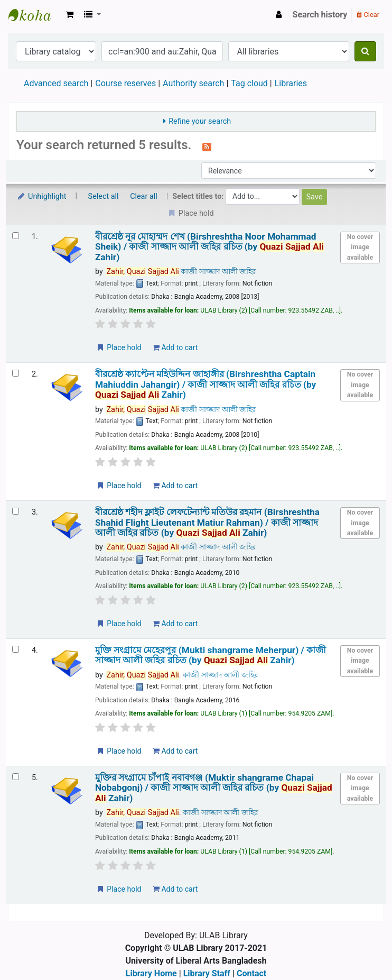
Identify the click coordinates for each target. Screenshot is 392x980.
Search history (320, 15)
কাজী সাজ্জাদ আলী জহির (181, 272)
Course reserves (125, 83)
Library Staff (207, 973)
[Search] (365, 51)
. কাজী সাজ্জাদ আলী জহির (182, 675)
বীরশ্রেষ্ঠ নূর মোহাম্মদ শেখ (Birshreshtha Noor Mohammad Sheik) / (209, 247)
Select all (104, 196)
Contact (251, 973)
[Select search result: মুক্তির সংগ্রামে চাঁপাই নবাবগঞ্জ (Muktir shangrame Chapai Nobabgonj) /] (16, 777)
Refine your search (200, 121)
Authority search (193, 83)
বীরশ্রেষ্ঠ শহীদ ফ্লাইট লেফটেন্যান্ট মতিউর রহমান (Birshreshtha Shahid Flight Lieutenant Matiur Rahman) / (207, 523)
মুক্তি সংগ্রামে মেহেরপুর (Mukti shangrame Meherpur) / (211, 655)
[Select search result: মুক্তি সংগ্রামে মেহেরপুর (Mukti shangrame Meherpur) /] (16, 649)
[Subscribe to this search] (207, 146)
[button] (69, 15)
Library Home (151, 973)
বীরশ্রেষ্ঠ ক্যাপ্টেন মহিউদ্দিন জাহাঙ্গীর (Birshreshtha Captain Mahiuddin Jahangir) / (206, 384)
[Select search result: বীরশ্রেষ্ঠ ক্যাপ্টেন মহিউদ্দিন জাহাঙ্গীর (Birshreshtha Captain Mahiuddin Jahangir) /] (16, 373)
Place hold (119, 347)
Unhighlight (41, 196)
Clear (368, 15)
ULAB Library (35, 15)
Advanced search (56, 83)
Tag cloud (249, 83)
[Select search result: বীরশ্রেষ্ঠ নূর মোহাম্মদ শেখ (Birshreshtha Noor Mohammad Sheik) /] (16, 236)
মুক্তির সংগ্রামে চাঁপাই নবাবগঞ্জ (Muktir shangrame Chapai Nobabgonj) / (214, 788)
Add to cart (175, 347)
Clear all (144, 196)
